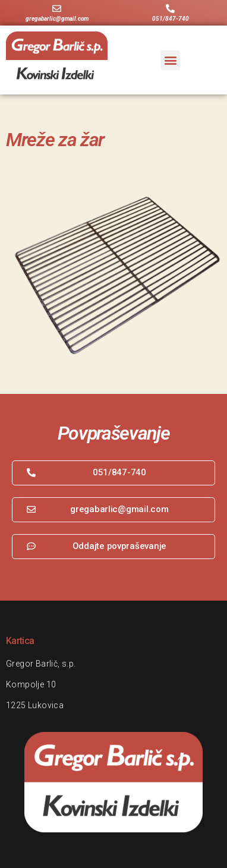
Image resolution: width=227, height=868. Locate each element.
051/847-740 (171, 19)
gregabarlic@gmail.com (57, 19)
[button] (170, 60)
